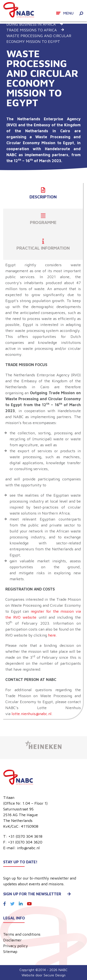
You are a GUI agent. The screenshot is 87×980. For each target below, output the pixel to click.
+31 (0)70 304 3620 (25, 842)
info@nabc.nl (28, 848)
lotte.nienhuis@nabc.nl (32, 714)
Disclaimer (12, 940)
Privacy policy (15, 946)
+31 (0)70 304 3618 (25, 836)
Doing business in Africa (31, 24)
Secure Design (55, 975)
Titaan (9, 798)
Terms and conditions (22, 934)
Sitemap (10, 952)
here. (52, 635)
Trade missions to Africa (32, 30)
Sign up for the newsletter (37, 894)
